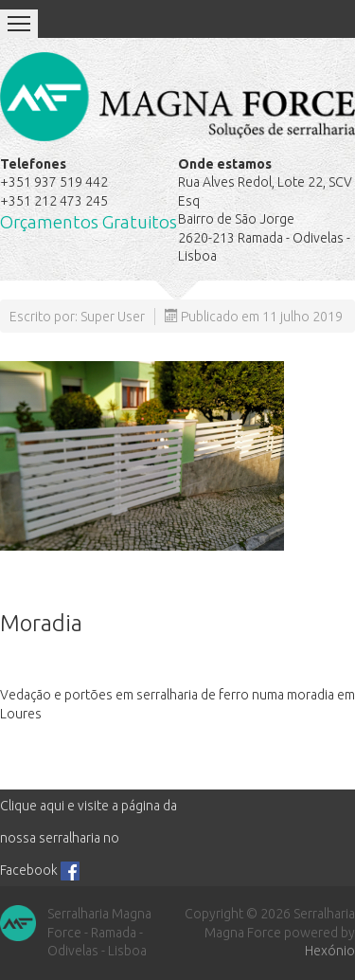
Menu (19, 24)
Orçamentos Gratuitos (89, 222)
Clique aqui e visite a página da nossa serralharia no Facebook (89, 838)
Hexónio (330, 951)
